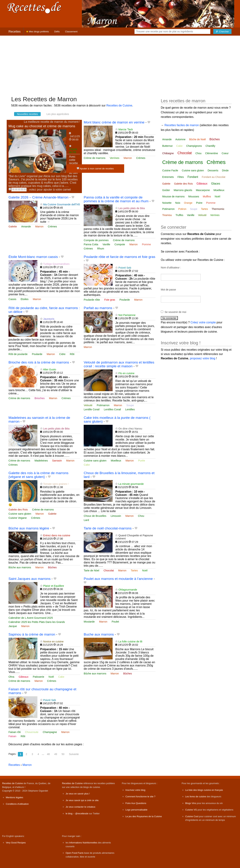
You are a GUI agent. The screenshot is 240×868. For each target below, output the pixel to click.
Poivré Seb (125, 268)
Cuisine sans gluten (95, 461)
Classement (71, 32)
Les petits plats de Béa (132, 208)
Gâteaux (23, 677)
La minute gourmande (131, 484)
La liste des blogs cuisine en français (204, 790)
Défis (57, 32)
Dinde (225, 170)
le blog (69, 814)
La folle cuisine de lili (130, 642)
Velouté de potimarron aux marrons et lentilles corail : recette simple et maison (119, 364)
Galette (13, 226)
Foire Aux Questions (136, 803)
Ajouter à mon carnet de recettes (95, 168)
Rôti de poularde (18, 354)
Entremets (168, 177)
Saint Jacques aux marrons (30, 579)
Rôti (72, 354)
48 (48, 754)
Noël (145, 570)
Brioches (40, 398)
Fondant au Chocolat (214, 177)
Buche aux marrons (99, 634)
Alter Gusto (50, 369)
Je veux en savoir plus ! (78, 794)
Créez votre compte (203, 322)
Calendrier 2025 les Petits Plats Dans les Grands (37, 622)
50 (63, 754)
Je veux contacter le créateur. (81, 807)
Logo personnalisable (136, 810)
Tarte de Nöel (91, 570)
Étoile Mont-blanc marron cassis (33, 257)
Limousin (116, 516)
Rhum (101, 249)
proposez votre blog (203, 358)
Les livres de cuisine (196, 797)
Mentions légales (14, 797)
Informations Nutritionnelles (83, 843)
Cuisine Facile (170, 170)
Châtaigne (168, 153)
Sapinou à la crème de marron (32, 634)
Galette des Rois (18, 510)
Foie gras (110, 300)
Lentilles (130, 409)
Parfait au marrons (98, 308)
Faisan (12, 736)
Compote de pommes (96, 240)
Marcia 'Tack (126, 129)
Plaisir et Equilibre (54, 586)
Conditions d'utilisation (17, 804)
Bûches (52, 567)
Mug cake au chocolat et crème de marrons (42, 126)
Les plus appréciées (58, 114)
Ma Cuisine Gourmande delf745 (62, 204)
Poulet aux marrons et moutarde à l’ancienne (118, 579)
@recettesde (82, 814)
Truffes (179, 215)
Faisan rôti (15, 732)
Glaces (216, 184)
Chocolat (109, 570)
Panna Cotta (91, 244)
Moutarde (89, 622)
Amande (26, 226)
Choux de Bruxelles (95, 516)
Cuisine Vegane (18, 518)
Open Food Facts (75, 853)
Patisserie (38, 677)
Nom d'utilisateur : (171, 268)
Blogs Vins (191, 803)
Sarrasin (57, 461)
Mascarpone (203, 190)
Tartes (134, 570)
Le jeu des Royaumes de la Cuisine (144, 816)
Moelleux (116, 461)
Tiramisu (167, 215)
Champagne (50, 732)
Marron (128, 158)
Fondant (193, 177)
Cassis (12, 299)
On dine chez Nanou (130, 429)
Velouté (88, 405)
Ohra (11, 677)
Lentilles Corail (112, 409)
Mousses (194, 196)
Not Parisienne (127, 315)
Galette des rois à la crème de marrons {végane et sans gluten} (38, 475)
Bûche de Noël (198, 139)
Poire (199, 203)
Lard (86, 520)
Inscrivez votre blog (135, 790)
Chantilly (210, 146)
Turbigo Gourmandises (56, 264)
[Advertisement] (120, 64)
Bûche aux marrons (20, 567)
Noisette (167, 203)
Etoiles (24, 299)
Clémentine (212, 153)
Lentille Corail (92, 409)
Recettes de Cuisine (119, 105)
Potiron (182, 209)
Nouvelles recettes (27, 114)
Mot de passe (168, 290)
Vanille (106, 244)
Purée (142, 461)
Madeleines (41, 461)
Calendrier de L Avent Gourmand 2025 (31, 618)
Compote (120, 244)
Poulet (115, 622)
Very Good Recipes (16, 843)
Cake (87, 465)
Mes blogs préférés (37, 32)
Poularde (125, 300)
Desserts (213, 170)
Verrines (114, 158)
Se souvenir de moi (175, 312)
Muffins (207, 196)
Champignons (194, 146)
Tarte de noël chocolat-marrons (108, 528)
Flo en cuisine (126, 373)
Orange (188, 203)
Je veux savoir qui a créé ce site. (82, 800)
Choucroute (32, 732)
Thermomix (218, 209)
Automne (180, 139)
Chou (141, 516)
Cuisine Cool (192, 816)
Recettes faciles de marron (182, 125)
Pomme (146, 244)
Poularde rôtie (92, 300)
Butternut (167, 146)
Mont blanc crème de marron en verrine (114, 122)
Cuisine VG (191, 810)
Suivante (74, 754)
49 (56, 754)
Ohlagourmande (128, 590)
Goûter (166, 190)
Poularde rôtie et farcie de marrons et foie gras (119, 257)
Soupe (130, 405)
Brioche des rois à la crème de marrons (39, 362)
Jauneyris (49, 319)
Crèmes (141, 158)
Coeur (225, 153)
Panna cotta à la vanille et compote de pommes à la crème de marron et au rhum (116, 199)
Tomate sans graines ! (56, 484)
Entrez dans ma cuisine (57, 535)
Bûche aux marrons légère (29, 528)
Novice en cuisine (53, 642)
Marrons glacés (183, 190)
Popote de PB (73, 151)
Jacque (13, 626)
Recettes (15, 32)
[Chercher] (222, 31)
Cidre (62, 354)
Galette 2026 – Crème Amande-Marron (38, 197)
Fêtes (181, 177)
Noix (178, 203)
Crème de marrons (95, 158)
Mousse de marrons (173, 196)
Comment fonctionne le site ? (140, 797)
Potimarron (103, 405)
